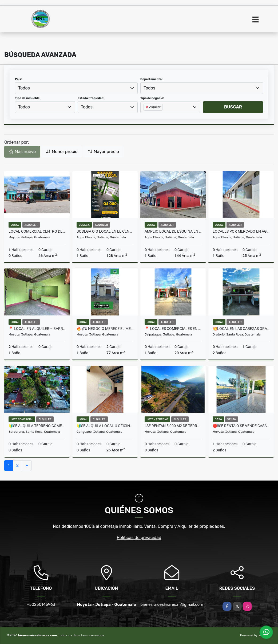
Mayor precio (103, 152)
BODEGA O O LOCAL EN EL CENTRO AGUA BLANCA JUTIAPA (105, 231)
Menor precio (62, 152)
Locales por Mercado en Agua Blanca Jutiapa (241, 231)
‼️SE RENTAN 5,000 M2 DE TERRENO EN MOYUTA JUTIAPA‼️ (173, 426)
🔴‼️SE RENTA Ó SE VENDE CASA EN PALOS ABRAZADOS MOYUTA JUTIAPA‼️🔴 (241, 426)
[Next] (27, 466)
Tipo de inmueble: (28, 98)
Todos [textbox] (24, 88)
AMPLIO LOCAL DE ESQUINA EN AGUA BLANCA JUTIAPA (173, 231)
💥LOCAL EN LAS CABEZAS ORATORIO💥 (241, 329)
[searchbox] (145, 116)
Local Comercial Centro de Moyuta (37, 231)
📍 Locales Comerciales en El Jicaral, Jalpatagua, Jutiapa (173, 329)
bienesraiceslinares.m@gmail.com (172, 604)
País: (18, 79)
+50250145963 (41, 604)
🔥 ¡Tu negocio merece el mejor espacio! (105, 329)
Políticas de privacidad (139, 538)
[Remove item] (147, 107)
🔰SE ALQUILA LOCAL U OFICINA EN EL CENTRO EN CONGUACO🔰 (105, 426)
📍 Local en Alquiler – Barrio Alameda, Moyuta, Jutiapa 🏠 (37, 329)
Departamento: (151, 79)
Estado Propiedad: (91, 98)
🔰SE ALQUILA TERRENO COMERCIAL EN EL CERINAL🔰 (37, 426)
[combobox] (76, 88)
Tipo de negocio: (152, 98)
